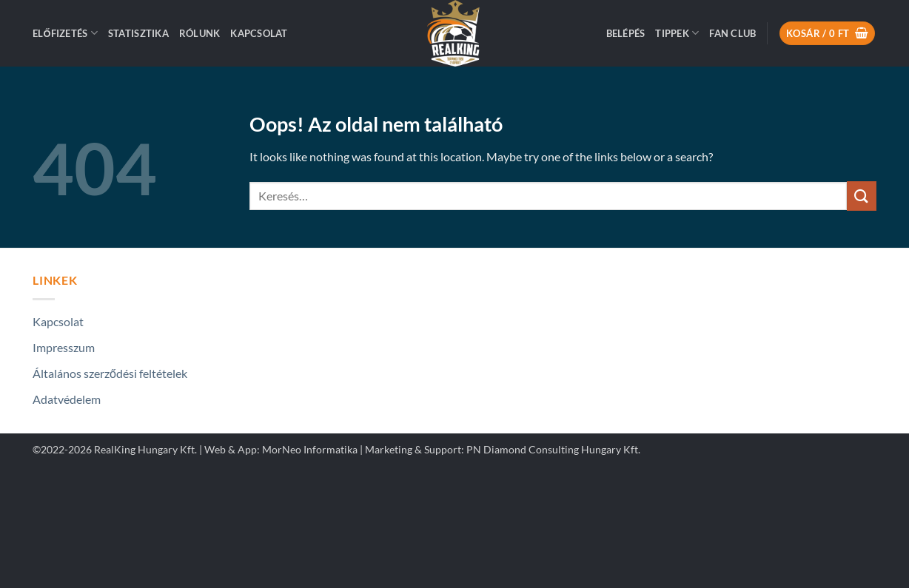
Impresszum (64, 347)
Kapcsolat (259, 33)
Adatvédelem (67, 399)
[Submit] (862, 196)
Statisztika (138, 33)
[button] (626, 33)
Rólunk (200, 33)
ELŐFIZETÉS (65, 33)
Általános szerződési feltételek (110, 373)
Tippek (677, 33)
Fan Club (732, 33)
